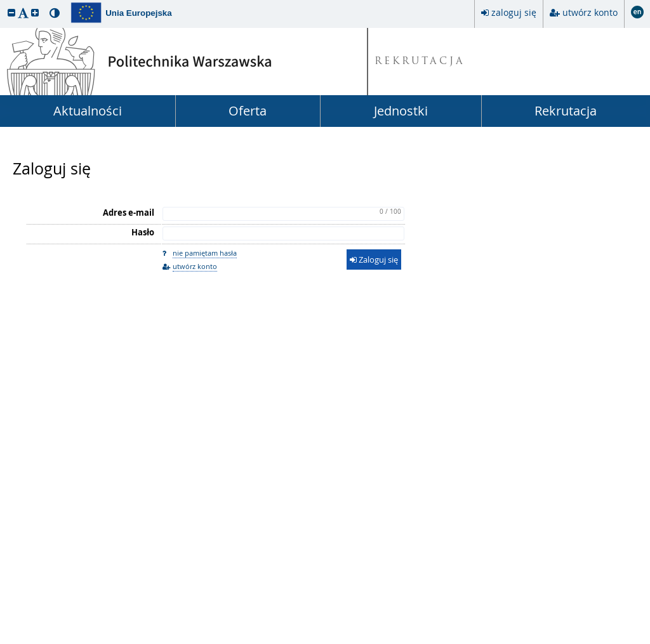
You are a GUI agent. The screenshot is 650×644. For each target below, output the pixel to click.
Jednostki (401, 111)
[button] (11, 12)
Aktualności (88, 111)
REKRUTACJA (420, 62)
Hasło (143, 232)
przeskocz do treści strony (3, 3)
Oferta (248, 111)
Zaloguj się (52, 169)
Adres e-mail (129, 213)
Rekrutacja (566, 111)
